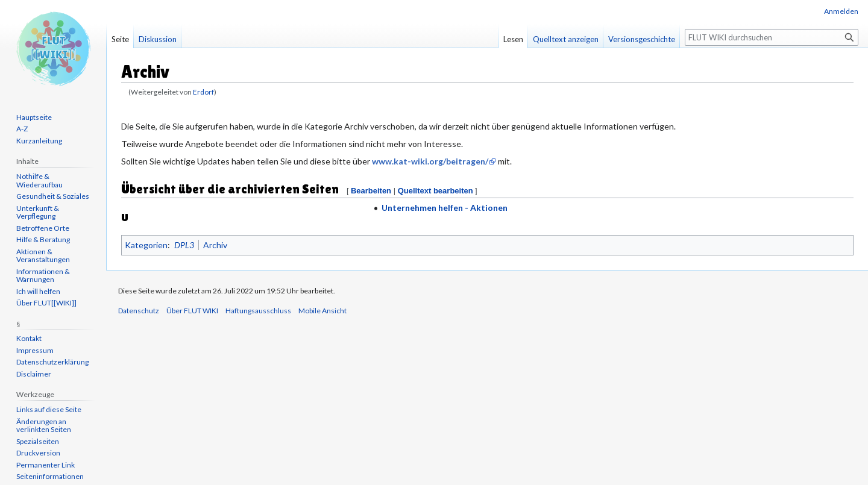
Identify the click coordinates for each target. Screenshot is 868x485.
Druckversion (38, 453)
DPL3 (184, 245)
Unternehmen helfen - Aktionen (445, 208)
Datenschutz (139, 311)
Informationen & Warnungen (43, 276)
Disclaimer (34, 374)
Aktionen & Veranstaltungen (43, 256)
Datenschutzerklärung (52, 362)
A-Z (22, 129)
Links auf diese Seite (49, 409)
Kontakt (29, 338)
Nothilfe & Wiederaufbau (39, 180)
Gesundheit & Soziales (53, 196)
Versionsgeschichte (642, 39)
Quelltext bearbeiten (436, 191)
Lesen (513, 39)
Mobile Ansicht (322, 311)
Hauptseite (34, 117)
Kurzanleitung (39, 141)
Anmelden (841, 11)
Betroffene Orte (43, 228)
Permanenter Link (46, 465)
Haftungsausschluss (258, 311)
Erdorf (203, 92)
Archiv (215, 245)
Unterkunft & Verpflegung (38, 212)
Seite (120, 39)
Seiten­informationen (50, 476)
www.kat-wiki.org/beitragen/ (430, 161)
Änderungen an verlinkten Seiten (44, 426)
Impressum (35, 350)
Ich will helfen (38, 291)
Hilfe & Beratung (43, 239)
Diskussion (158, 39)
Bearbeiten (371, 191)
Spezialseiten (38, 441)
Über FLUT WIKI (192, 311)
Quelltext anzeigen (566, 39)
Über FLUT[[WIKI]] (46, 303)
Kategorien (146, 245)
